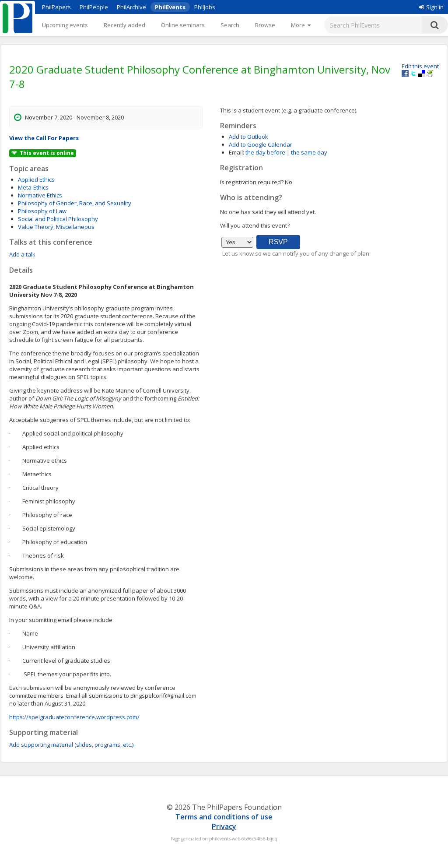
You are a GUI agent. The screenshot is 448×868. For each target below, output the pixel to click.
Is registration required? (252, 182)
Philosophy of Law (42, 211)
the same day (309, 152)
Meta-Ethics (33, 187)
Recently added (124, 25)
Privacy (224, 826)
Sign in (431, 7)
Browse (265, 25)
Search (230, 25)
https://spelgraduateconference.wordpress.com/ (74, 717)
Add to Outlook (248, 137)
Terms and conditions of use (224, 817)
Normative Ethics (40, 195)
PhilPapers (56, 7)
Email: (236, 152)
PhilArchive (131, 7)
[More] (301, 25)
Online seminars (183, 25)
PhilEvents (170, 7)
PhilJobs (205, 7)
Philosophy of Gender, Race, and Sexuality (75, 203)
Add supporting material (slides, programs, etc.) (71, 745)
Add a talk (22, 254)
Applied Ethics (36, 179)
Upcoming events (65, 25)
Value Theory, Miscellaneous (56, 227)
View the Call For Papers (44, 138)
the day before (265, 152)
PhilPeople (94, 7)
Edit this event (420, 66)
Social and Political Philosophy (58, 219)
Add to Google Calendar (261, 144)
